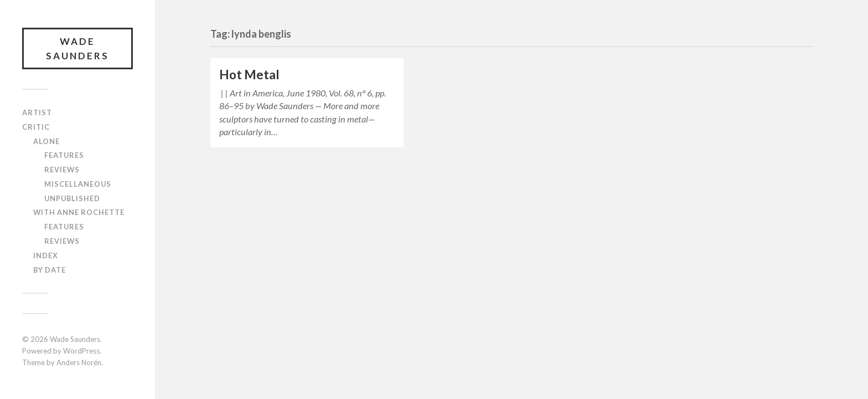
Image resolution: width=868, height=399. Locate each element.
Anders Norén (79, 362)
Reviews (62, 170)
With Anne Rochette (79, 212)
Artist (37, 112)
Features (64, 155)
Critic (36, 127)
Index (46, 255)
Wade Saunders (77, 48)
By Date (50, 270)
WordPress (81, 351)
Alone (46, 141)
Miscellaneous (78, 184)
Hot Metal (249, 75)
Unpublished (72, 198)
